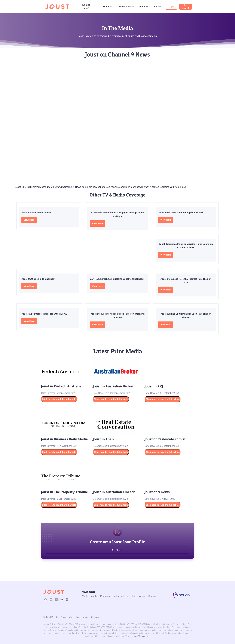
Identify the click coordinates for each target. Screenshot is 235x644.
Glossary (95, 617)
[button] (108, 7)
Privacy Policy (67, 617)
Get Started (186, 7)
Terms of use (82, 617)
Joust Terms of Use (142, 636)
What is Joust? (86, 7)
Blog (134, 596)
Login (171, 7)
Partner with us (121, 596)
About (142, 596)
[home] (58, 7)
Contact (157, 7)
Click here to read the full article (59, 399)
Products (105, 596)
